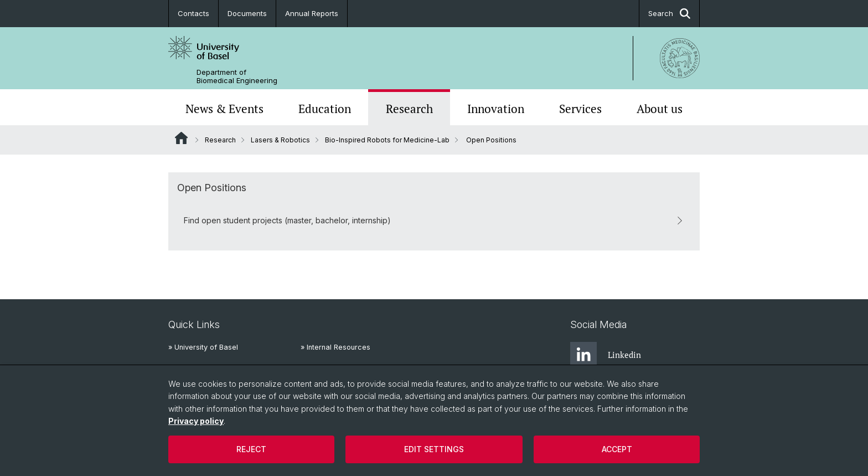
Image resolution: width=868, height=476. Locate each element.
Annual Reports (312, 13)
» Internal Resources (335, 347)
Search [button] (669, 14)
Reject (251, 449)
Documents (247, 13)
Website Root (181, 138)
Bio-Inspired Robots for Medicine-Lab (387, 140)
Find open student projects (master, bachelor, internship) (434, 220)
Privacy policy (196, 421)
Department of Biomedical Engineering (237, 76)
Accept (617, 449)
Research (409, 109)
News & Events (224, 109)
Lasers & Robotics (280, 140)
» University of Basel (203, 347)
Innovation (496, 109)
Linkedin (606, 355)
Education (325, 109)
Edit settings (434, 449)
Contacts (193, 13)
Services (580, 109)
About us (660, 109)
